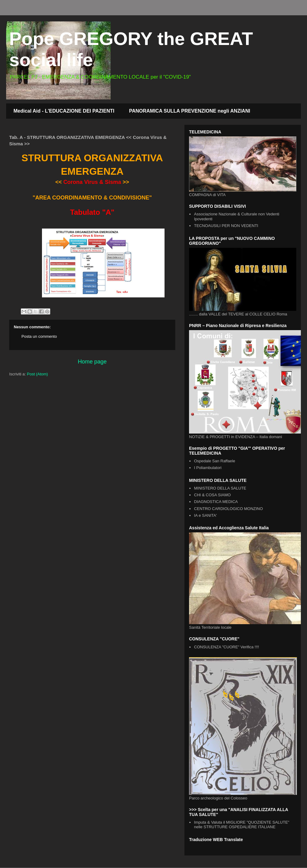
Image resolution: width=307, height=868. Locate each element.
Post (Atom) (38, 374)
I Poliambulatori (208, 468)
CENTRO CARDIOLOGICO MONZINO (228, 509)
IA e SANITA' (205, 515)
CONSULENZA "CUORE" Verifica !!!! (226, 647)
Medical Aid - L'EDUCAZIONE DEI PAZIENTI (64, 111)
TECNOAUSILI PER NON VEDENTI (226, 226)
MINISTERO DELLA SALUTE (220, 488)
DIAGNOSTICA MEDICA (216, 502)
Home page (92, 362)
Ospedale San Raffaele (214, 461)
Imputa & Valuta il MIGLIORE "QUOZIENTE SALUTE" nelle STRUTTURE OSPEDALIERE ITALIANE (242, 825)
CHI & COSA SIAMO (212, 495)
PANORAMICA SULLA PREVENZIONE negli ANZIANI (190, 111)
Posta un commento (39, 336)
